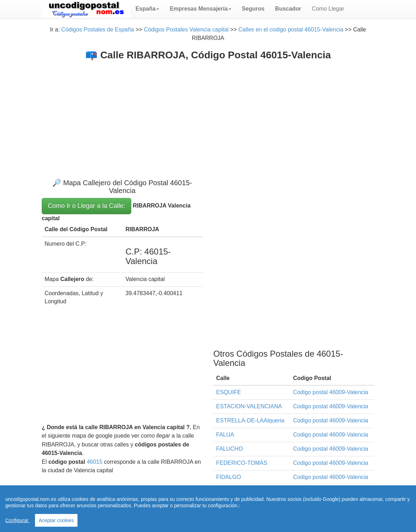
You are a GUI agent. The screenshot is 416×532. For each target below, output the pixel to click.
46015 (95, 462)
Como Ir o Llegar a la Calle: (86, 206)
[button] (147, 9)
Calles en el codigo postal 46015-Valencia (291, 30)
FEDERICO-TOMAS (242, 463)
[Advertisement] (208, 113)
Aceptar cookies (56, 520)
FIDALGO (229, 477)
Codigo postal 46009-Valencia (330, 392)
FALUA (225, 435)
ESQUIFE (229, 392)
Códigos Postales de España (97, 30)
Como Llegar (328, 9)
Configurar (18, 520)
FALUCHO (230, 449)
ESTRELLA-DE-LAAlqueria (250, 420)
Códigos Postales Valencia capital (186, 30)
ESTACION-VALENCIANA (249, 406)
